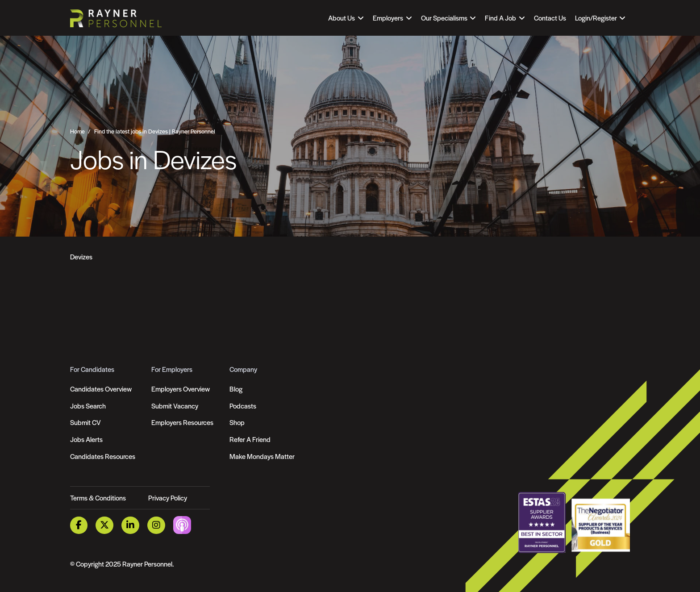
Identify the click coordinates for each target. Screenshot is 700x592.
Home (77, 131)
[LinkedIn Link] (130, 525)
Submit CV (85, 422)
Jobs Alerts (86, 439)
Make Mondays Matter (262, 456)
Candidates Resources (103, 456)
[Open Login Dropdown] (600, 18)
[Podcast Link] (182, 524)
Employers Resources (182, 422)
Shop (237, 422)
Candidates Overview (101, 389)
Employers (388, 18)
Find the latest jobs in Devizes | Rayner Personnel (155, 131)
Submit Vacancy (175, 406)
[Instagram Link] (156, 525)
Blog (236, 389)
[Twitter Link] (105, 525)
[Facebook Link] (79, 525)
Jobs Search (88, 406)
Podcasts (243, 406)
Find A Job (500, 18)
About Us (342, 18)
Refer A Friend (250, 439)
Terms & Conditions (98, 498)
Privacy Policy (168, 498)
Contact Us (550, 18)
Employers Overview (181, 389)
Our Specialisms (444, 18)
